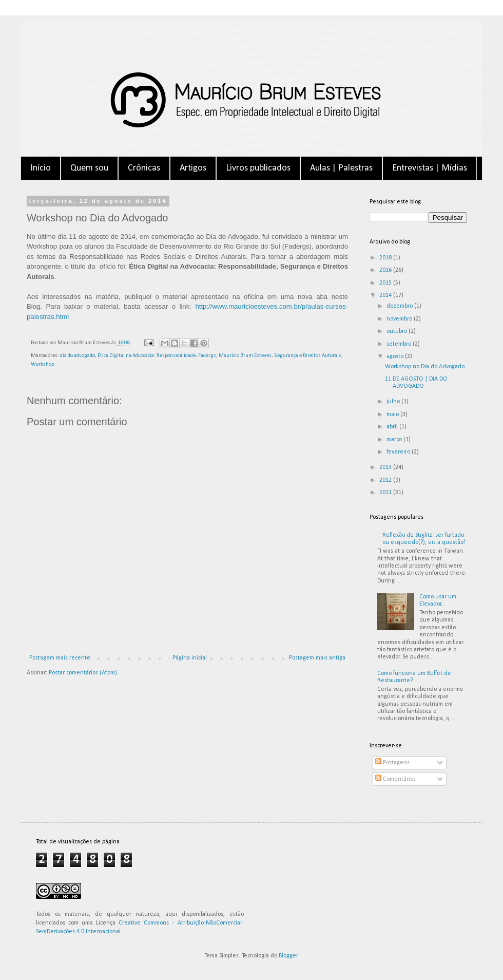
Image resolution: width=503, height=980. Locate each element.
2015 (386, 283)
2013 (386, 467)
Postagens (392, 763)
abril (393, 427)
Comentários (395, 779)
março (395, 440)
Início (41, 168)
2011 (386, 493)
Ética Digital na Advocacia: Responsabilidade (147, 356)
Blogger (288, 956)
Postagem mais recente (60, 658)
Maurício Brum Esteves (245, 356)
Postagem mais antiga (317, 658)
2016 (386, 270)
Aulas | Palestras (341, 168)
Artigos (193, 168)
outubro (398, 331)
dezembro (400, 306)
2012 (386, 480)
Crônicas (144, 168)
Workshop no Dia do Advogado (425, 367)
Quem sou (89, 168)
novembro (400, 319)
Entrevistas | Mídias (430, 168)
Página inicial (190, 658)
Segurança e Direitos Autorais (308, 356)
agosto (396, 356)
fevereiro (399, 452)
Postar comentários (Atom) (83, 673)
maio (393, 414)
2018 (386, 258)
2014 (386, 295)
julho (394, 402)
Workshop (42, 364)
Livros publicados (258, 168)
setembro (400, 344)
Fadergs (207, 356)
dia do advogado (78, 356)
